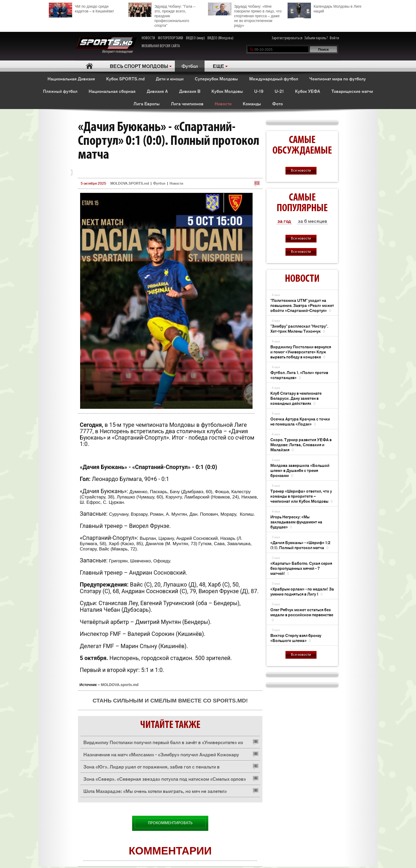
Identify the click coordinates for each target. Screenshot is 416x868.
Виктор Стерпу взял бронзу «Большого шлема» (296, 638)
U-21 (279, 91)
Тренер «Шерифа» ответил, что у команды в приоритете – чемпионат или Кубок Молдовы (302, 496)
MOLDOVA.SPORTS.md (130, 183)
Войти (334, 38)
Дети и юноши (170, 79)
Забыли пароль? (316, 38)
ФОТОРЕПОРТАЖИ (170, 38)
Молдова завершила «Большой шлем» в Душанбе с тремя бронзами (300, 470)
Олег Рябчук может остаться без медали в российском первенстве (302, 615)
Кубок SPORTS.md (125, 79)
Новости (223, 103)
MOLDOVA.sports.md (120, 685)
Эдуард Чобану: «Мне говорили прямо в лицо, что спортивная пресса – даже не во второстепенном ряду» (245, 15)
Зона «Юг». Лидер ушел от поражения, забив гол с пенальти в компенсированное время (151, 768)
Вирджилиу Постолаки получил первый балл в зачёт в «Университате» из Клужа (163, 743)
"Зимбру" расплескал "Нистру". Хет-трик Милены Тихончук (299, 328)
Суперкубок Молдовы (216, 79)
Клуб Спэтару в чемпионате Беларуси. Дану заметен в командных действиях (296, 398)
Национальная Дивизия (71, 79)
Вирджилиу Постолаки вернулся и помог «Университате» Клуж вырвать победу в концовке (301, 352)
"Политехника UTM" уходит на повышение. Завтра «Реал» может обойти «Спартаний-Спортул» (302, 305)
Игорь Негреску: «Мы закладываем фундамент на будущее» (296, 522)
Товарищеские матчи (352, 91)
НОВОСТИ (148, 38)
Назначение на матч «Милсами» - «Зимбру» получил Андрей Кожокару (161, 754)
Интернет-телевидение (106, 45)
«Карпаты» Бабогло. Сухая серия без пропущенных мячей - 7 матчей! (301, 568)
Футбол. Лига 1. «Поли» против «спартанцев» (299, 375)
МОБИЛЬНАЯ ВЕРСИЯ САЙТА (161, 46)
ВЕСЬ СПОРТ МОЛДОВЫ (139, 66)
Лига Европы (147, 103)
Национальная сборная (112, 91)
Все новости (301, 171)
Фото (278, 103)
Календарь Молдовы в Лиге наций (324, 8)
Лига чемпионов (187, 103)
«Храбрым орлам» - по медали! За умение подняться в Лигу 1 (302, 591)
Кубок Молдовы (227, 91)
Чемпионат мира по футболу (338, 79)
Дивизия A (157, 91)
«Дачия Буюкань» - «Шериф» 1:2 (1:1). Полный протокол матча (300, 545)
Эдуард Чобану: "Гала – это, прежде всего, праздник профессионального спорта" (162, 15)
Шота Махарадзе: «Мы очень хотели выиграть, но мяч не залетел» (155, 791)
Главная (89, 66)
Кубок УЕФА (308, 91)
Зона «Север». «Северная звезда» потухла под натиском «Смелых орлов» (165, 779)
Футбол (190, 66)
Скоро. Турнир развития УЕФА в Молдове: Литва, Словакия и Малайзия (301, 444)
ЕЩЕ (218, 66)
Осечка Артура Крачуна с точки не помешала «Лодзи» (300, 421)
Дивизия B (190, 91)
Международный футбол (274, 79)
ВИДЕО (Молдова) (220, 38)
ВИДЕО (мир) (195, 38)
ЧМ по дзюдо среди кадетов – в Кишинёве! (81, 8)
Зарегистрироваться (287, 38)
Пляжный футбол (60, 91)
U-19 (259, 91)
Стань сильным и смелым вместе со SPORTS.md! (170, 700)
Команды (252, 103)
